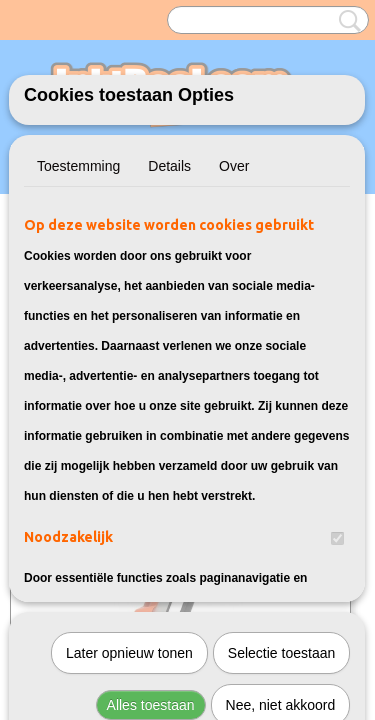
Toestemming (78, 166)
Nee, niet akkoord (281, 483)
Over (234, 166)
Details (169, 166)
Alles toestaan (151, 483)
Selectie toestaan (281, 431)
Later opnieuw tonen (129, 431)
